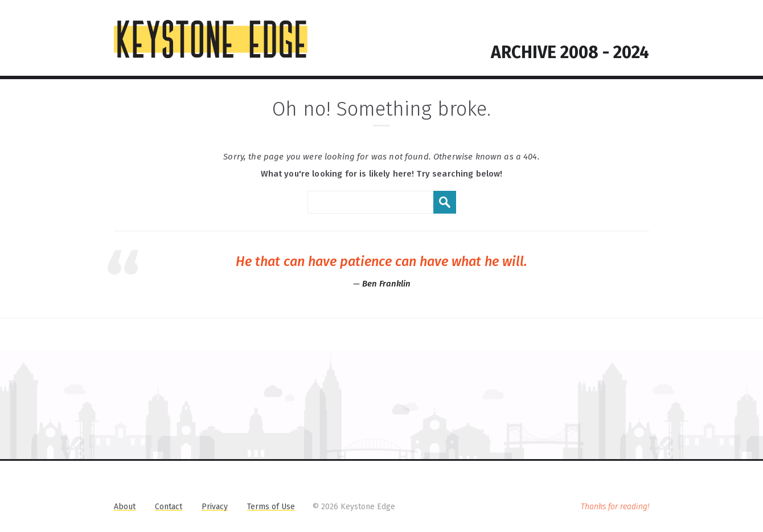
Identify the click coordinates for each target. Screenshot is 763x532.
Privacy (215, 507)
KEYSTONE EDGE (211, 39)
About (125, 507)
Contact (169, 507)
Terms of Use (271, 507)
